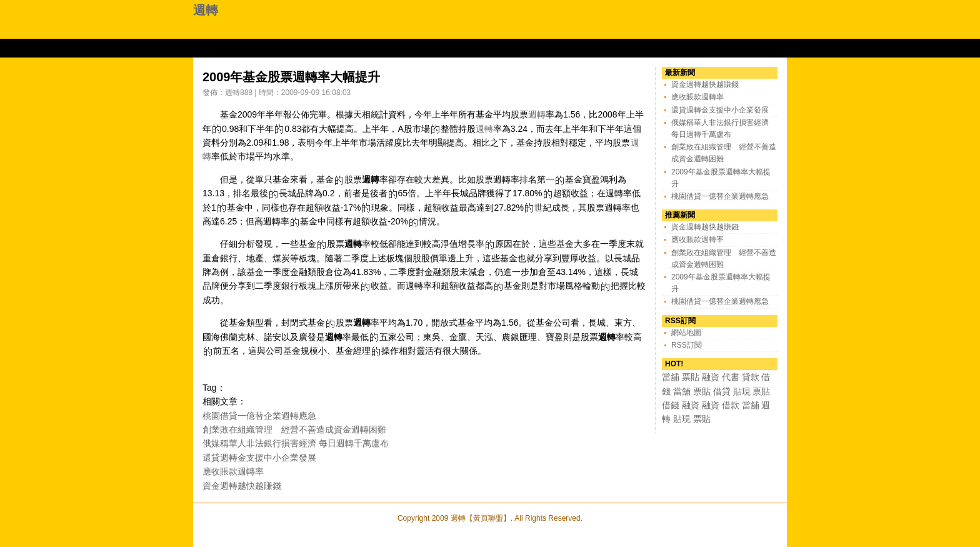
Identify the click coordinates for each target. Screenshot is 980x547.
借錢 (671, 405)
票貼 (691, 377)
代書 (731, 377)
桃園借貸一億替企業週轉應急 (259, 416)
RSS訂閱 (687, 345)
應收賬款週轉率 (233, 471)
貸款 (751, 377)
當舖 (671, 377)
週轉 (206, 10)
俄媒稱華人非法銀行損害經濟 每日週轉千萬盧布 (296, 443)
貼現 (742, 391)
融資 (711, 377)
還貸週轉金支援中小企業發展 (259, 458)
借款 (731, 405)
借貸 (722, 391)
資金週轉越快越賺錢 (242, 486)
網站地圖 (686, 333)
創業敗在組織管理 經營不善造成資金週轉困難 (294, 429)
